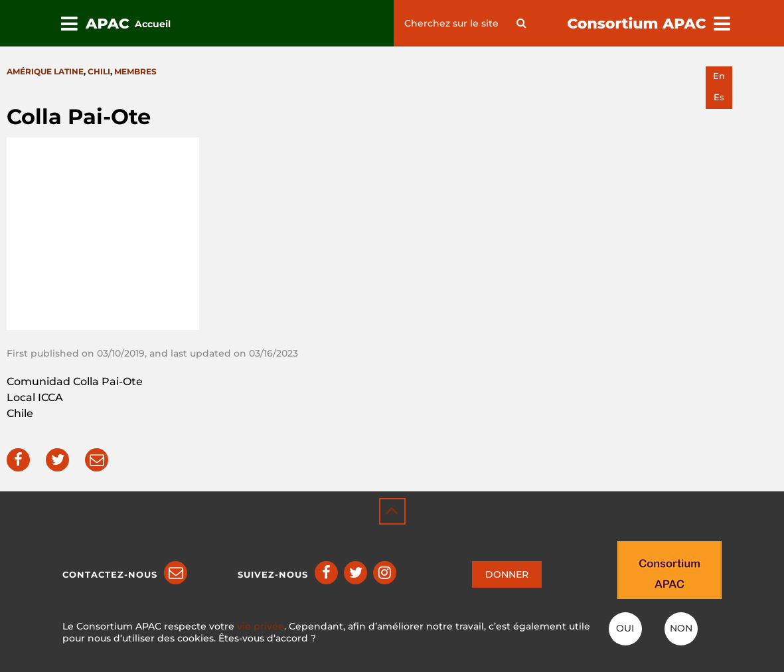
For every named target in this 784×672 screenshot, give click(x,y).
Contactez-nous (110, 574)
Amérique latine (45, 71)
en (719, 76)
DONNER (507, 574)
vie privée (261, 626)
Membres (135, 71)
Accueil (153, 24)
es (719, 97)
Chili (99, 71)
